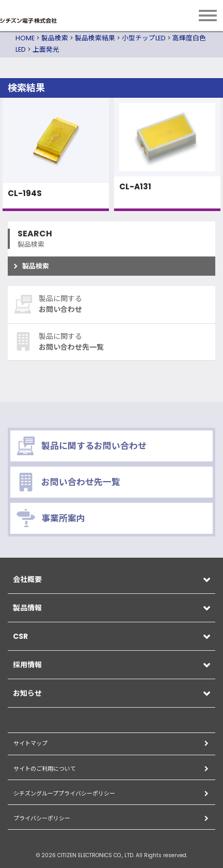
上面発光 (46, 49)
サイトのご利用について (45, 769)
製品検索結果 (95, 38)
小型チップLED (144, 38)
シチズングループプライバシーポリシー (64, 794)
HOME (25, 38)
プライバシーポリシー (42, 818)
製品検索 (55, 38)
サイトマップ (30, 743)
